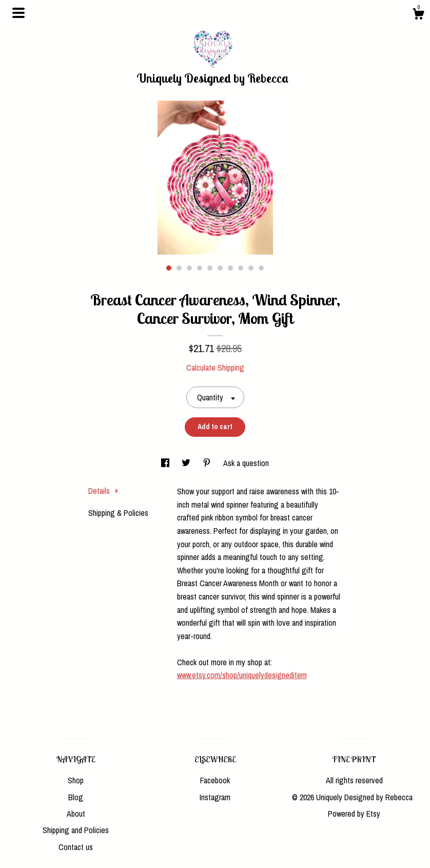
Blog (76, 797)
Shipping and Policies (76, 830)
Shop (76, 780)
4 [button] (200, 268)
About (76, 814)
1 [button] (169, 268)
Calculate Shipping (215, 368)
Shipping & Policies (118, 513)
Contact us (76, 847)
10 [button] (261, 268)
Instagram (215, 797)
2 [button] (179, 268)
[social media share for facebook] (166, 463)
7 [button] (230, 268)
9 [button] (251, 268)
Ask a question (246, 463)
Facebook (215, 780)
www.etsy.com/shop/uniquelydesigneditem (242, 675)
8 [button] (241, 268)
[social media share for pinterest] (208, 463)
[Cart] (418, 15)
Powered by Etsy (354, 814)
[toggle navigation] (18, 13)
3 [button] (189, 268)
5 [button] (210, 268)
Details (103, 491)
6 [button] (220, 268)
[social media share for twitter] (187, 463)
